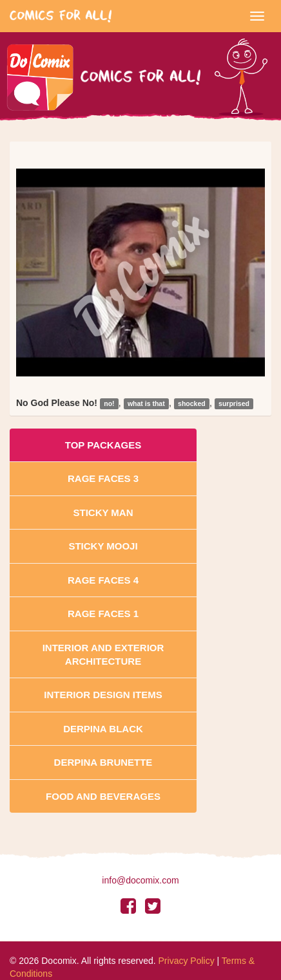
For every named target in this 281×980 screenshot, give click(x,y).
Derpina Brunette (103, 762)
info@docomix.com (140, 880)
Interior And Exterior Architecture (103, 654)
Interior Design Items (103, 695)
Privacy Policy (187, 961)
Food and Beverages (103, 796)
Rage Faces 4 (103, 580)
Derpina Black (103, 729)
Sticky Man (103, 513)
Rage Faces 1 (103, 614)
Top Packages (103, 445)
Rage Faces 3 (103, 478)
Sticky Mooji (103, 546)
